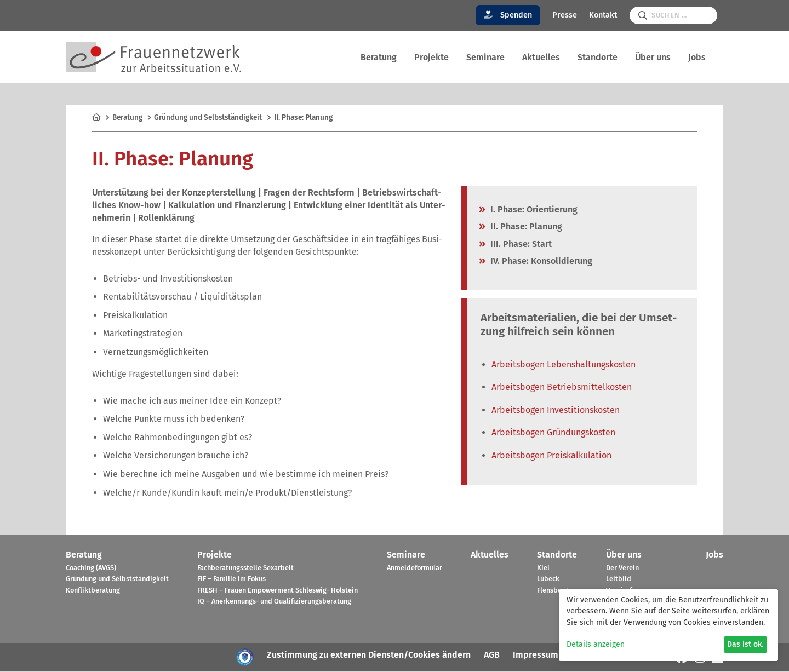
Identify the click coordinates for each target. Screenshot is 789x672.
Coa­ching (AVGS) (91, 568)
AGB (492, 655)
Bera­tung (379, 57)
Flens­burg (553, 591)
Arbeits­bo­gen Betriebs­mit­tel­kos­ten (562, 388)
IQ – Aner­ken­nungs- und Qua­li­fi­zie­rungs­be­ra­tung (274, 602)
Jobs (697, 57)
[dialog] (668, 625)
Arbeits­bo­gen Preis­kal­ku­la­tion (551, 456)
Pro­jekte (431, 57)
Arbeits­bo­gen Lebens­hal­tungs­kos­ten (564, 365)
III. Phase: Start (521, 245)
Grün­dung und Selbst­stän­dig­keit (208, 119)
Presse (565, 15)
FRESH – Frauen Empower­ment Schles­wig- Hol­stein (278, 591)
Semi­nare (485, 57)
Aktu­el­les (541, 57)
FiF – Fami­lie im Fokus (231, 580)
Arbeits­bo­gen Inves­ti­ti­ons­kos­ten (556, 410)
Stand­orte (598, 57)
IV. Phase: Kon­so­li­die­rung (541, 262)
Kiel (543, 568)
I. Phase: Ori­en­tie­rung (534, 210)
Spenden (508, 15)
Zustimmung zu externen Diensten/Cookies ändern (369, 655)
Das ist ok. (745, 644)
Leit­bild (619, 580)
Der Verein (622, 568)
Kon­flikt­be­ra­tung (93, 591)
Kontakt (603, 15)
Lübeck (548, 580)
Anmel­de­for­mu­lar (414, 568)
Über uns (653, 57)
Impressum (536, 655)
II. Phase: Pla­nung (526, 228)
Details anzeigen (596, 644)
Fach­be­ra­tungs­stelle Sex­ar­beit (245, 568)
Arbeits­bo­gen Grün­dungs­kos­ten (553, 433)
